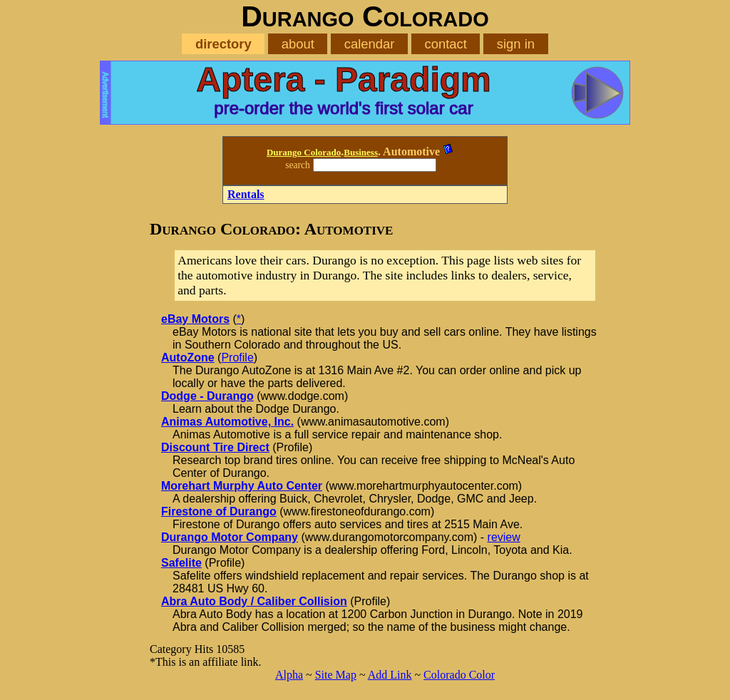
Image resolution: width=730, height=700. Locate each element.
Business (361, 152)
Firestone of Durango (219, 511)
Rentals (246, 194)
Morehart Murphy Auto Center (242, 486)
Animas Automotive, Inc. (227, 422)
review (504, 537)
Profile (237, 357)
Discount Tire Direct (215, 447)
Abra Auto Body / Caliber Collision (254, 601)
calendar (370, 44)
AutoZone (188, 357)
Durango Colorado (304, 152)
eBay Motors (195, 319)
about (298, 44)
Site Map (336, 675)
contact (445, 44)
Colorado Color (459, 675)
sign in (516, 44)
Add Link (390, 675)
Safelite (181, 563)
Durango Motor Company (230, 537)
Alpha (289, 675)
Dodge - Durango (207, 396)
